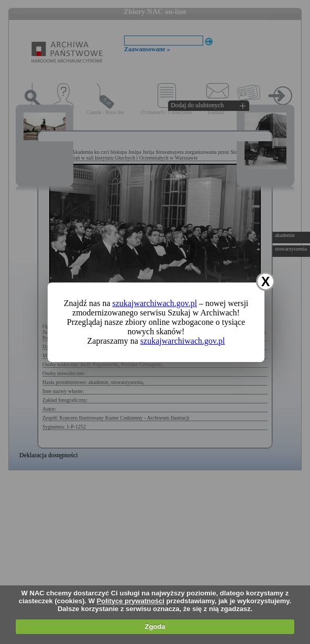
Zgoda (155, 626)
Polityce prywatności (131, 601)
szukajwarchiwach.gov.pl (155, 303)
